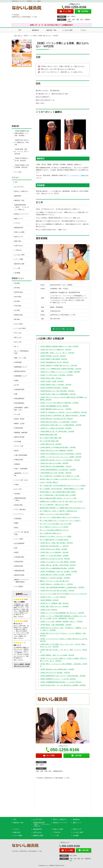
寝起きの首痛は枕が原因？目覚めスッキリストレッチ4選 (58, 498)
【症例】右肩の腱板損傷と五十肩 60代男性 (54, 406)
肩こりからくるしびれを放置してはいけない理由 (56, 524)
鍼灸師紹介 (36, 30)
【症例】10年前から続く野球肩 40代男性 (54, 549)
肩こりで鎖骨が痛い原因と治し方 (51, 533)
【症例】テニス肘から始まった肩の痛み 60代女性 (56, 375)
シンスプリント (19, 514)
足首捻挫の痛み (19, 557)
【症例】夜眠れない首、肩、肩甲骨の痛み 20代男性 (57, 431)
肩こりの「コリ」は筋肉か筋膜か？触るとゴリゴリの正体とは (60, 517)
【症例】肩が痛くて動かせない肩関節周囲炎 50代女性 (58, 394)
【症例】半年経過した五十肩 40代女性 (53, 356)
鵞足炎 (17, 451)
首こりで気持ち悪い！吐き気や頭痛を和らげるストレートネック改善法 (63, 486)
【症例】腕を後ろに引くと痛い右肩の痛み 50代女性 (57, 391)
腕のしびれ (18, 337)
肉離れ (17, 523)
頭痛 (16, 394)
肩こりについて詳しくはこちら (63, 329)
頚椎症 (17, 380)
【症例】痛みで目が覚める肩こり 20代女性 (54, 546)
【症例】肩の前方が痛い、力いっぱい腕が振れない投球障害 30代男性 (63, 685)
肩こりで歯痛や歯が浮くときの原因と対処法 (54, 540)
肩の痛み (17, 288)
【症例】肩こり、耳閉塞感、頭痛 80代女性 (54, 603)
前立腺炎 (17, 494)
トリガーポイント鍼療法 (78, 175)
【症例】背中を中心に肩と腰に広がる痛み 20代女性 (57, 591)
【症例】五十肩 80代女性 (49, 610)
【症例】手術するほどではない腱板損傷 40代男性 (56, 450)
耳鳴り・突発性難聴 (21, 469)
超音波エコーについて (22, 214)
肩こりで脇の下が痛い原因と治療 (51, 438)
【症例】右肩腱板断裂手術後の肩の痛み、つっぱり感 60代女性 (61, 682)
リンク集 (17, 268)
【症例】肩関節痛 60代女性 (49, 600)
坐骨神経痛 (18, 362)
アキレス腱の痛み (20, 509)
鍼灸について (19, 219)
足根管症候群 (19, 562)
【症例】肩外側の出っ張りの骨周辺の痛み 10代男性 (57, 669)
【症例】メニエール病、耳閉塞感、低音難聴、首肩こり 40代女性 (61, 621)
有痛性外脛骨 (19, 460)
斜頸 (16, 548)
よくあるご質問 (67, 30)
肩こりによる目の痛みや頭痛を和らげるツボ (54, 530)
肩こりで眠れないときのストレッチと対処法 (54, 527)
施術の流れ (18, 241)
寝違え (17, 528)
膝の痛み (17, 319)
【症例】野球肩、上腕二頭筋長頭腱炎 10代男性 (56, 625)
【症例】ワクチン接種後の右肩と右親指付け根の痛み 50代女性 (61, 369)
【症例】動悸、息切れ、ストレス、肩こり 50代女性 (57, 353)
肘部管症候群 (19, 566)
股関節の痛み (19, 315)
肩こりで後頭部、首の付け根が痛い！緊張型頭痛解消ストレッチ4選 (62, 489)
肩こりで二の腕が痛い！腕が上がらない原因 (54, 505)
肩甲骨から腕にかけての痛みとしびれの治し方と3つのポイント (60, 479)
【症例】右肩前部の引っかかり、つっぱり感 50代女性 (58, 679)
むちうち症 (18, 489)
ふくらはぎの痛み (20, 328)
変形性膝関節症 (19, 399)
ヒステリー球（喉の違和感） (22, 533)
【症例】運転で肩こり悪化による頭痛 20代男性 (56, 575)
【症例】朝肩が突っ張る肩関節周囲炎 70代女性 (56, 466)
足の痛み (17, 310)
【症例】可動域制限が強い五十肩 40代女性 (54, 362)
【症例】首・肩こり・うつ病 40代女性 (53, 597)
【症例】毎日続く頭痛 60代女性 (51, 378)
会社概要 (17, 273)
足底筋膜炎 (18, 519)
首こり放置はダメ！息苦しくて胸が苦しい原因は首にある (58, 511)
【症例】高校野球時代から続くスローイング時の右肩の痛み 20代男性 (63, 676)
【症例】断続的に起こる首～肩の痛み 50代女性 (56, 473)
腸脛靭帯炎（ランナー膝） (22, 474)
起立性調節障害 (19, 543)
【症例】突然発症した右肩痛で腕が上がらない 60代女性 (58, 365)
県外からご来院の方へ (22, 191)
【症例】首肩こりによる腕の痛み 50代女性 (54, 552)
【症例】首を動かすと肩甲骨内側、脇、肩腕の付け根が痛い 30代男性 (63, 416)
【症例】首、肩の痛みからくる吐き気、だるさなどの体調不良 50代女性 (63, 412)
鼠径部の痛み (19, 505)
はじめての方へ (19, 187)
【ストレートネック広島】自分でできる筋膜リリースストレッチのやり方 (63, 594)
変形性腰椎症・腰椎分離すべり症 (22, 409)
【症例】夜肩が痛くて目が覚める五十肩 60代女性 (56, 419)
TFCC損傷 (18, 442)
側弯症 (17, 552)
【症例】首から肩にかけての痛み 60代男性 (54, 463)
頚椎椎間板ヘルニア (21, 376)
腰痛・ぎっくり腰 (20, 358)
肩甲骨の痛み (19, 292)
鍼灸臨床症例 (19, 228)
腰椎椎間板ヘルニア (21, 367)
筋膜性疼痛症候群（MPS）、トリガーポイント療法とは (22, 207)
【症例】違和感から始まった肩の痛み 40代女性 (56, 385)
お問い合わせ (19, 246)
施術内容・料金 (51, 30)
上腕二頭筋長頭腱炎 (21, 455)
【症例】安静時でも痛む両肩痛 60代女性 (54, 359)
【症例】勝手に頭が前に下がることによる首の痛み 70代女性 (60, 460)
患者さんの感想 (19, 232)
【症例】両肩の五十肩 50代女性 (51, 444)
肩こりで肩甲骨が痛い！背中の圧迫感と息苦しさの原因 (58, 495)
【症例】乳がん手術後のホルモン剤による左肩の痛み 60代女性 (61, 454)
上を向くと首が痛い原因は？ (49, 482)
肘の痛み (17, 301)
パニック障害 (19, 539)
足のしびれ (18, 342)
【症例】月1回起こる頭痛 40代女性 (52, 381)
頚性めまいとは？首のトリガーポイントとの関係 (56, 536)
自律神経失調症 (19, 390)
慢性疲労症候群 (19, 575)
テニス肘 (17, 414)
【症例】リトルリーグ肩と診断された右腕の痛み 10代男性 (59, 403)
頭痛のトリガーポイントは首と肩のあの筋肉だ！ (56, 514)
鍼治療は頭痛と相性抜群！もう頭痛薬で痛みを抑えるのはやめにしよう (63, 508)
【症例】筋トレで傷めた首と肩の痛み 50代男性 (56, 428)
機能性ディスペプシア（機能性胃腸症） (22, 581)
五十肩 (17, 385)
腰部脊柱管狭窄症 (20, 371)
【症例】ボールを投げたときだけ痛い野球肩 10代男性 (58, 562)
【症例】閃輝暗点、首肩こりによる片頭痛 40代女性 (57, 655)
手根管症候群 (19, 428)
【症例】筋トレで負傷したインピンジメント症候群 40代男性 (60, 372)
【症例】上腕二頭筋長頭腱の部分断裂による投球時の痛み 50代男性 (62, 587)
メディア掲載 (19, 259)
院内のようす (19, 237)
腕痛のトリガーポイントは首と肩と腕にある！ (55, 581)
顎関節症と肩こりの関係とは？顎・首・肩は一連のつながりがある (61, 501)
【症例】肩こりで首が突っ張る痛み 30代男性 (55, 578)
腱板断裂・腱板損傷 (21, 433)
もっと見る (18, 172)
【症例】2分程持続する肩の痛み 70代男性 (54, 388)
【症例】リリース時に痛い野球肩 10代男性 (54, 556)
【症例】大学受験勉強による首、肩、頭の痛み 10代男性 (58, 571)
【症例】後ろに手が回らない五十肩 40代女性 (55, 559)
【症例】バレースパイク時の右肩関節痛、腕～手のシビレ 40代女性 (62, 613)
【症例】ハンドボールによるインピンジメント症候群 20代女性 (61, 457)
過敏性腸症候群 (19, 571)
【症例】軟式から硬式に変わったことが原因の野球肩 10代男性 (61, 425)
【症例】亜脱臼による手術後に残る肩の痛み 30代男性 (58, 447)
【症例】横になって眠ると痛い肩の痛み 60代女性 (56, 543)
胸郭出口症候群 (19, 437)
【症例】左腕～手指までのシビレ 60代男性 (54, 606)
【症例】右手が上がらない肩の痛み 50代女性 (55, 673)
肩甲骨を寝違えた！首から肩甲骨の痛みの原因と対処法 (58, 492)
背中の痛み (18, 297)
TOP (20, 30)
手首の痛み (18, 306)
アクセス (83, 30)
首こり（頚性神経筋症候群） (22, 352)
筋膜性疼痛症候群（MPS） (20, 499)
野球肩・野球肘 (19, 419)
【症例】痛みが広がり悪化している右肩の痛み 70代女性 (58, 422)
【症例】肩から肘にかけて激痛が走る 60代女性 (56, 350)
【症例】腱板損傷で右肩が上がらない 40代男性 (56, 409)
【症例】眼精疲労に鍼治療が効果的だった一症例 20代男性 (59, 346)
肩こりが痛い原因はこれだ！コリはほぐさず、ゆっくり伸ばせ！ (61, 521)
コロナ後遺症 (19, 586)
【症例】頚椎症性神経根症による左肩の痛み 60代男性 (58, 470)
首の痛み (17, 283)
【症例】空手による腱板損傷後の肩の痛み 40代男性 (57, 568)
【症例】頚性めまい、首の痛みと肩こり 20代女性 (56, 584)
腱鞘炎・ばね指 (19, 423)
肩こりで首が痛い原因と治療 (49, 441)
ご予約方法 (18, 250)
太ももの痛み (19, 324)
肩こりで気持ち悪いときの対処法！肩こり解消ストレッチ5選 (60, 476)
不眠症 (17, 485)
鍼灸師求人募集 (19, 264)
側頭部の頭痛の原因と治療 (48, 435)
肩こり (20, 36)
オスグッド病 (19, 446)
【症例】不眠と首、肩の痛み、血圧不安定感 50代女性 (58, 565)
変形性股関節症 (19, 403)
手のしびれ (18, 333)
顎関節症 (17, 464)
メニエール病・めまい (22, 480)
